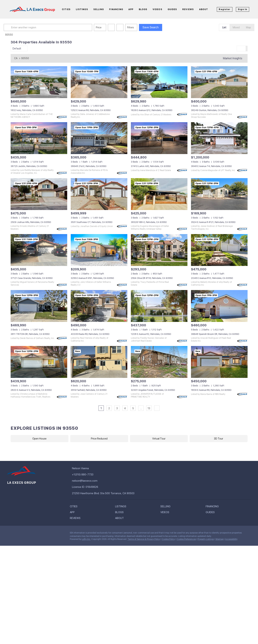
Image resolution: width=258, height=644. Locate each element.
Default (17, 49)
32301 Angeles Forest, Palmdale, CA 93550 (153, 390)
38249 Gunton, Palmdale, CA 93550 (210, 110)
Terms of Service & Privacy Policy (144, 539)
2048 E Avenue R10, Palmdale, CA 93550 (212, 278)
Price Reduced (99, 439)
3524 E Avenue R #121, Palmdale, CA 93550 (213, 222)
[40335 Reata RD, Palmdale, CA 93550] (99, 306)
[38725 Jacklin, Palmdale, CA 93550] (39, 138)
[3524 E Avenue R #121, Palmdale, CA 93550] (219, 194)
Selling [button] (99, 9)
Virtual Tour (159, 439)
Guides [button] (172, 9)
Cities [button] (66, 9)
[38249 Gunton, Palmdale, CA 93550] (219, 82)
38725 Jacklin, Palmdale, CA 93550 (29, 166)
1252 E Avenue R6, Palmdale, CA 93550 (91, 110)
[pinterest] (38, 534)
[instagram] (31, 534)
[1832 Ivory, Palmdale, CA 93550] (39, 82)
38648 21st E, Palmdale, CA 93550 (89, 166)
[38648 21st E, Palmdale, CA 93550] (99, 138)
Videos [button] (157, 9)
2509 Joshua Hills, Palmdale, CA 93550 (31, 222)
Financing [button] (116, 9)
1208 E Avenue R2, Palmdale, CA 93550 (151, 334)
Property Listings (206, 539)
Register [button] (225, 9)
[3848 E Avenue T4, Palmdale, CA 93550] (219, 138)
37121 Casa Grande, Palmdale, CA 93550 (32, 278)
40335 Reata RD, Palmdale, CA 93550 (90, 334)
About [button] (204, 9)
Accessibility (231, 539)
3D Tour (218, 439)
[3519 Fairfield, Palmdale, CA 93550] (99, 362)
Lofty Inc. (86, 539)
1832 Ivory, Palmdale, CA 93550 (27, 110)
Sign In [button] (243, 9)
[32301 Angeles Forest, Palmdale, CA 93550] (159, 362)
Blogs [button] (143, 9)
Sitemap (219, 539)
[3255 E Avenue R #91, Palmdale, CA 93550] (99, 250)
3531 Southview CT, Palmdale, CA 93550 (92, 222)
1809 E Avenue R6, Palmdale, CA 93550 (211, 390)
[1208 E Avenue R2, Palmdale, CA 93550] (159, 306)
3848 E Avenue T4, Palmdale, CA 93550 (211, 166)
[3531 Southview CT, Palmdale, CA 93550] (99, 194)
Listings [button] (82, 9)
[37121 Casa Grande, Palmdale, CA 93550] (39, 250)
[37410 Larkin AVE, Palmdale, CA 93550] (159, 138)
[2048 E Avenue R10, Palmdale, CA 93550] (219, 250)
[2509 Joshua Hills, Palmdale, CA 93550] (39, 194)
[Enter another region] (56, 27)
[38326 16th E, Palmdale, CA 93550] (159, 194)
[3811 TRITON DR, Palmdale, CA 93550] (39, 306)
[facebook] (10, 534)
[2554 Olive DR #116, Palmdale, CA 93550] (159, 250)
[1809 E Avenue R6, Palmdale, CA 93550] (219, 362)
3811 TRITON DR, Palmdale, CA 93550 (30, 334)
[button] (15, 27)
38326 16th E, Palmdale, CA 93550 (149, 222)
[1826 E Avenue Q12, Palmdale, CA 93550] (159, 82)
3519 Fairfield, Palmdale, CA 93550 (89, 390)
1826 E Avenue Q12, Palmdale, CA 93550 (152, 110)
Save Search (157, 27)
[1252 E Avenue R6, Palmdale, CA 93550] (99, 82)
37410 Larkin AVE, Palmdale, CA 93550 (151, 166)
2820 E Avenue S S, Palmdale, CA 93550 (31, 390)
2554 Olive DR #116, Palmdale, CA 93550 (152, 278)
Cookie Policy (168, 539)
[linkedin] (17, 534)
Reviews (188, 9)
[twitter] (24, 534)
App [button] (131, 9)
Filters (137, 27)
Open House (39, 439)
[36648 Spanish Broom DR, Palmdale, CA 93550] (219, 306)
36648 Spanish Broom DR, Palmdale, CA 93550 (215, 334)
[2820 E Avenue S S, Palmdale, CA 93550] (39, 362)
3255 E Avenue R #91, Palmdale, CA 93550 (92, 278)
